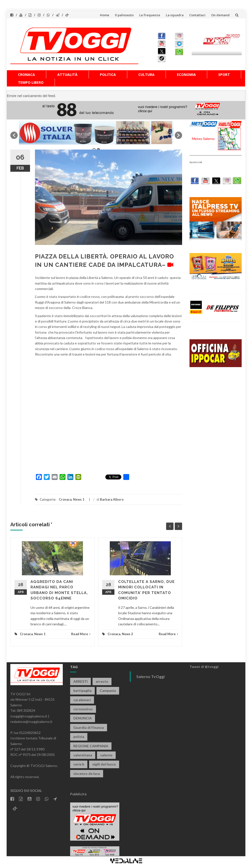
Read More (81, 634)
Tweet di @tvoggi (204, 667)
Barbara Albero (112, 499)
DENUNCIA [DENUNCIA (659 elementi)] (83, 718)
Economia (186, 75)
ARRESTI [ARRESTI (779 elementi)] (80, 681)
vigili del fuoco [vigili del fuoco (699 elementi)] (104, 764)
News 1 (79, 499)
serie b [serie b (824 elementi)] (79, 764)
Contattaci (197, 15)
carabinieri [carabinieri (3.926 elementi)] (82, 700)
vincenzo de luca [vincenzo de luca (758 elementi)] (87, 774)
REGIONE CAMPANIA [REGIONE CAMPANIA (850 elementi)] (91, 746)
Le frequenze (150, 15)
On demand (220, 15)
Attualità (67, 75)
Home (105, 15)
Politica (108, 75)
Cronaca (26, 75)
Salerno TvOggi (150, 676)
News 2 (127, 634)
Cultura (146, 75)
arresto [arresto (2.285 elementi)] (102, 681)
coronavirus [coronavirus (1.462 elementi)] (83, 709)
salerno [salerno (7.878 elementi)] (106, 755)
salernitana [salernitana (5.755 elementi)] (83, 755)
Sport (224, 75)
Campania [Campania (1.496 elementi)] (108, 690)
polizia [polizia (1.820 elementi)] (79, 737)
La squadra (175, 15)
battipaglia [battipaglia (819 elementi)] (82, 690)
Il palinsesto (124, 15)
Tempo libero (31, 82)
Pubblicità (78, 794)
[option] (96, 133)
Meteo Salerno (203, 139)
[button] (14, 135)
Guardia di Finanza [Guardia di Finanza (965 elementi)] (89, 727)
